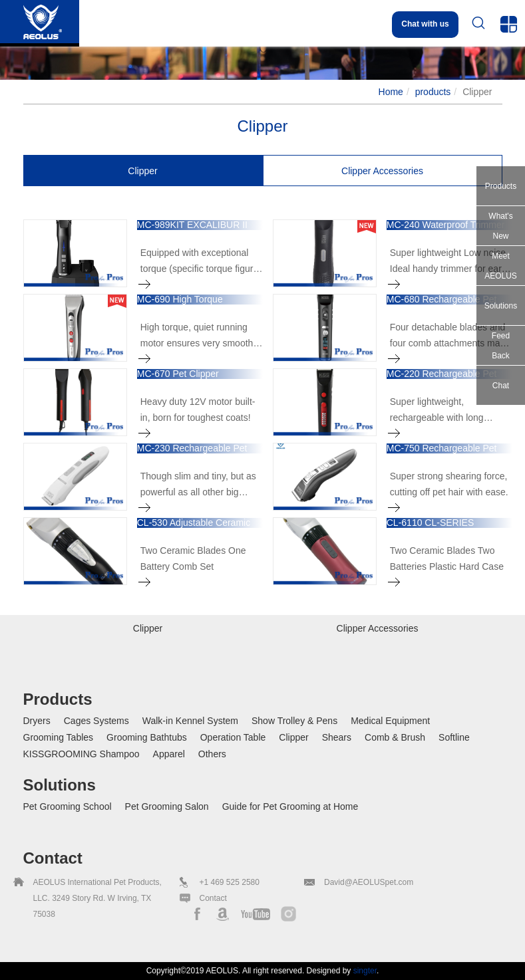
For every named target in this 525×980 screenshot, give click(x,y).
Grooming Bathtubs (147, 737)
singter (365, 971)
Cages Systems (96, 721)
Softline (454, 737)
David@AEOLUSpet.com (369, 882)
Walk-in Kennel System (190, 721)
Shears (337, 737)
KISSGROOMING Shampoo (82, 754)
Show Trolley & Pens (294, 721)
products (433, 92)
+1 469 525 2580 (230, 882)
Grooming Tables (59, 737)
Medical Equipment (390, 721)
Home (391, 92)
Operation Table (233, 737)
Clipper (293, 737)
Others (212, 754)
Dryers (37, 721)
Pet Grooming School (68, 806)
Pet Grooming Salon (167, 806)
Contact (213, 898)
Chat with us (425, 24)
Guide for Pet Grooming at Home (290, 806)
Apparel (169, 754)
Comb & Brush (395, 737)
